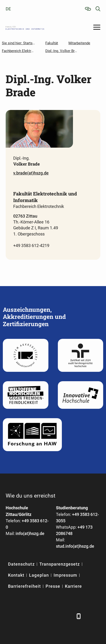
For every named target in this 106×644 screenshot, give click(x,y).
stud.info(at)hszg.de (75, 546)
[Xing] (33, 616)
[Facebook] (10, 616)
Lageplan (39, 575)
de (8, 9)
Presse (53, 586)
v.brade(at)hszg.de (31, 173)
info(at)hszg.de (30, 533)
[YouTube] (45, 616)
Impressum (65, 575)
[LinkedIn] (22, 616)
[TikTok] (69, 616)
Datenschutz (21, 564)
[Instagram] (57, 616)
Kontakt (16, 575)
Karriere (73, 586)
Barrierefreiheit (24, 586)
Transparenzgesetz (60, 564)
